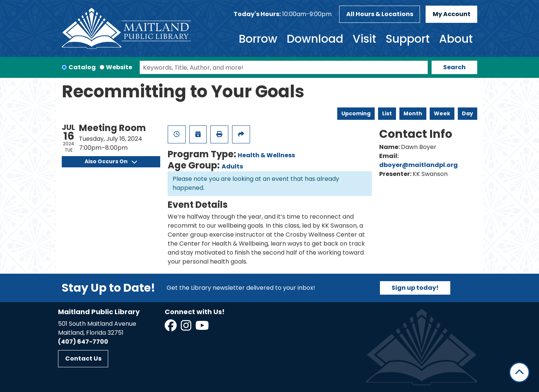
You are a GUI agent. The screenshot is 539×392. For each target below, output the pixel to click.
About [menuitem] (456, 39)
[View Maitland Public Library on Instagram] (187, 328)
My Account (452, 14)
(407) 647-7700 (83, 342)
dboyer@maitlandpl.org (418, 165)
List (387, 113)
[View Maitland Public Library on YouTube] (203, 328)
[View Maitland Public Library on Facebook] (171, 328)
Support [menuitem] (408, 39)
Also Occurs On (111, 161)
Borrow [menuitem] (258, 39)
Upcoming (356, 113)
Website (119, 67)
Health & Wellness (266, 155)
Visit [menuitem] (364, 39)
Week (442, 113)
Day (468, 113)
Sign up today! (415, 288)
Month (413, 113)
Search (454, 67)
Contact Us (83, 358)
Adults (232, 166)
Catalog (82, 67)
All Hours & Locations (380, 14)
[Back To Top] (519, 372)
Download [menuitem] (315, 39)
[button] (283, 14)
